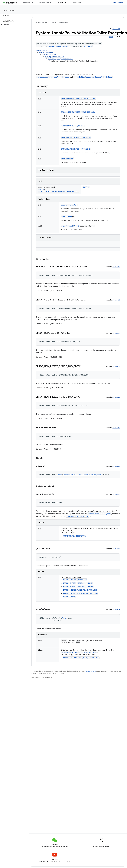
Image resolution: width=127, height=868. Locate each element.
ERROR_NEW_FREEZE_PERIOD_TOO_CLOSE (76, 137)
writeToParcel (67, 226)
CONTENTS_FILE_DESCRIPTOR (77, 516)
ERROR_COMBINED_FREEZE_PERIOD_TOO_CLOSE (78, 98)
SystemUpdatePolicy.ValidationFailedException (58, 191)
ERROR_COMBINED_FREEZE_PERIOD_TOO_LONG (78, 112)
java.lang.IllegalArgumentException (60, 59)
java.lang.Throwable (46, 52)
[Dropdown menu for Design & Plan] (52, 3)
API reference (9, 11)
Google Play (76, 3)
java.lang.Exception (49, 55)
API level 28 (116, 29)
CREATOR (86, 187)
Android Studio (117, 3)
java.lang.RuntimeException (55, 57)
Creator (41, 189)
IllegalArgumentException (59, 46)
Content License (91, 671)
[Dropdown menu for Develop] (66, 3)
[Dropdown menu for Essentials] (33, 3)
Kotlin (111, 37)
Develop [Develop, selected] (60, 3)
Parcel (77, 226)
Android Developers (42, 22)
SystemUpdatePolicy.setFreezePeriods (53, 77)
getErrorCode (67, 216)
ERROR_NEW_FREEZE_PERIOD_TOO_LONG (76, 149)
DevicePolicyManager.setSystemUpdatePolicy (93, 77)
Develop (54, 22)
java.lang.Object (42, 50)
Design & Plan (44, 3)
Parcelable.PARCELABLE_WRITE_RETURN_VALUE (79, 652)
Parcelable (87, 46)
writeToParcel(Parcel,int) (99, 514)
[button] (14, 25)
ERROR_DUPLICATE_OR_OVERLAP (73, 126)
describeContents (68, 205)
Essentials (26, 3)
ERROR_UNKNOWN (67, 158)
